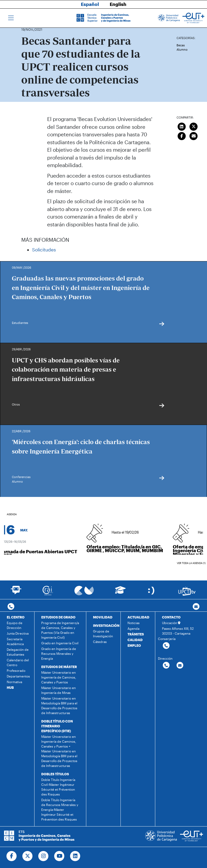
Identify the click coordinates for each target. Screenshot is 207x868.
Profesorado (16, 670)
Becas (181, 45)
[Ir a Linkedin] (75, 856)
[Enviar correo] (194, 135)
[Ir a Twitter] (28, 856)
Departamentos (18, 676)
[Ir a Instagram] (44, 856)
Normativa (14, 682)
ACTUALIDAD (138, 617)
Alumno (182, 49)
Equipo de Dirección (15, 625)
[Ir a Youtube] (59, 856)
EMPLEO (134, 645)
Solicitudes (44, 250)
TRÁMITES (136, 634)
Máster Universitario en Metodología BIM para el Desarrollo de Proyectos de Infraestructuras (59, 706)
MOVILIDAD (103, 617)
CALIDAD (135, 640)
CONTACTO (171, 617)
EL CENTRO (16, 617)
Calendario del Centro (18, 662)
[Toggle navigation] (11, 18)
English (118, 4)
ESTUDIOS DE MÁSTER (59, 667)
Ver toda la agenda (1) (191, 563)
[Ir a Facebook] (12, 856)
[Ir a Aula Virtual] (120, 592)
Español (90, 4)
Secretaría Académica (15, 641)
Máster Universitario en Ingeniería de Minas (58, 690)
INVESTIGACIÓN (106, 625)
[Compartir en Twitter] (194, 126)
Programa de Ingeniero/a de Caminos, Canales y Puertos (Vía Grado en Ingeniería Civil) (60, 630)
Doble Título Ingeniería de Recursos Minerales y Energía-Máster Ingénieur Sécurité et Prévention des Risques (60, 810)
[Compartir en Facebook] (182, 135)
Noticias (134, 623)
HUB (10, 687)
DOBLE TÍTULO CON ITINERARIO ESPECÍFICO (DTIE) (57, 726)
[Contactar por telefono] (11, 607)
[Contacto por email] (196, 607)
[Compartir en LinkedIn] (182, 126)
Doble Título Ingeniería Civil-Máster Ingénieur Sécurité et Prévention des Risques (58, 787)
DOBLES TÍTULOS (55, 774)
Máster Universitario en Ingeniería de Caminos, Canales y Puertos (59, 677)
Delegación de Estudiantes (18, 652)
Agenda (133, 628)
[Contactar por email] (180, 665)
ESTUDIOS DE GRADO (58, 617)
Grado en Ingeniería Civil (60, 643)
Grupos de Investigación (103, 634)
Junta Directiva (18, 633)
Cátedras (100, 642)
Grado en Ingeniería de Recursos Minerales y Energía (59, 653)
